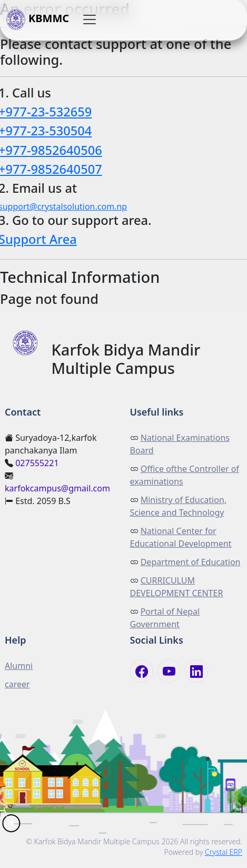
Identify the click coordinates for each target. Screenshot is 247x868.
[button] (90, 20)
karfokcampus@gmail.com (57, 488)
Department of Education (191, 562)
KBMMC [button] (38, 20)
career (17, 684)
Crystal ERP (224, 852)
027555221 (37, 463)
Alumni (19, 666)
